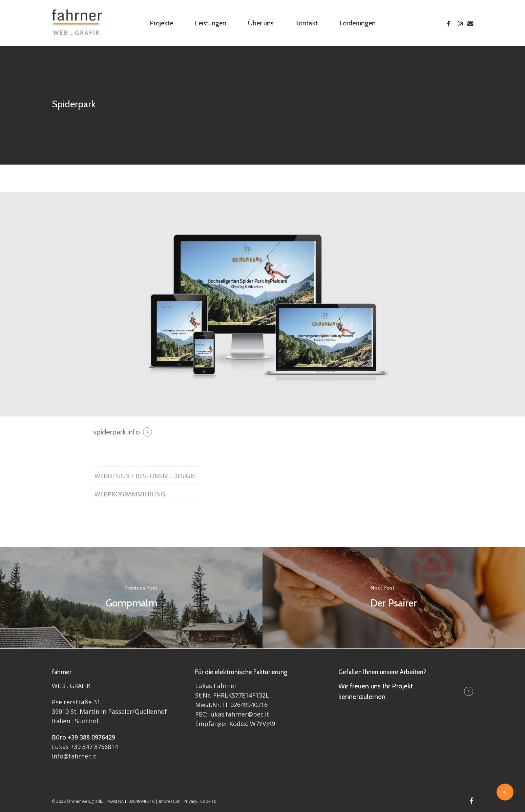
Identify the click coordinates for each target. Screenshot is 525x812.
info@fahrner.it (74, 756)
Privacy (190, 801)
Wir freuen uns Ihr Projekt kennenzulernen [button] (376, 691)
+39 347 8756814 (94, 747)
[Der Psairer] (394, 598)
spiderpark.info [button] (117, 432)
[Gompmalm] (131, 598)
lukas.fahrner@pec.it (239, 714)
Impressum (170, 801)
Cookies (208, 801)
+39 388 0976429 (91, 737)
